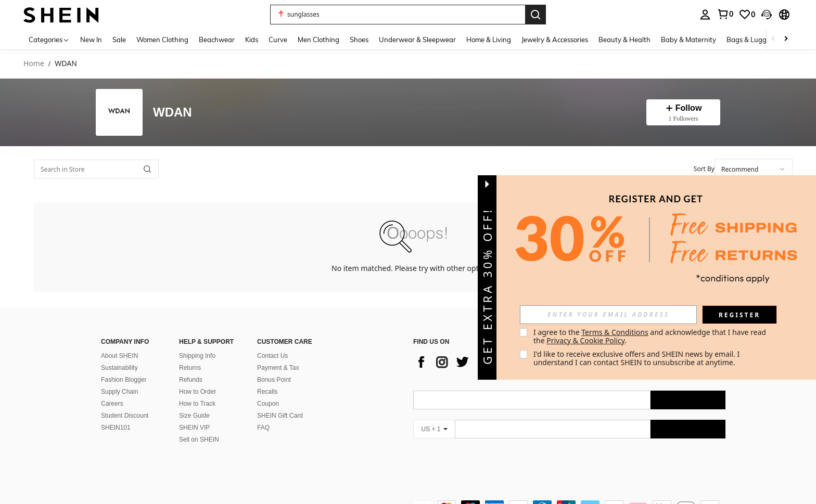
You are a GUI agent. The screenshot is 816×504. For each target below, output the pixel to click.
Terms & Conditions (615, 332)
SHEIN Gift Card (280, 416)
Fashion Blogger (124, 380)
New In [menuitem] (91, 40)
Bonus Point (274, 380)
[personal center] (705, 15)
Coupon (268, 404)
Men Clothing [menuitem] (318, 40)
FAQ (263, 428)
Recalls (267, 392)
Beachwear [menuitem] (217, 40)
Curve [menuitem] (278, 40)
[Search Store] (147, 169)
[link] (725, 14)
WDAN (173, 112)
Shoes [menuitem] (359, 40)
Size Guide (194, 416)
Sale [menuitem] (119, 40)
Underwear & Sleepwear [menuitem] (417, 40)
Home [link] (34, 64)
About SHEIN (119, 356)
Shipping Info (197, 356)
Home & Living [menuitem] (489, 40)
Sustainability (119, 368)
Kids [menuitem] (252, 40)
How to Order (197, 392)
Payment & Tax (278, 368)
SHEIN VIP (194, 428)
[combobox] (754, 169)
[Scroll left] (773, 39)
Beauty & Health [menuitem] (624, 40)
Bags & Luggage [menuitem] (753, 40)
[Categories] (49, 39)
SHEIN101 (116, 428)
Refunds (191, 380)
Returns (190, 368)
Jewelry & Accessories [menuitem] (555, 40)
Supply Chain (119, 392)
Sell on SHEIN (199, 440)
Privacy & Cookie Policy (585, 340)
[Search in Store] (96, 169)
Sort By (704, 169)
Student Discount (125, 416)
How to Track (197, 404)
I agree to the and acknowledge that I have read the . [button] (651, 336)
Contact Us (272, 356)
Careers (112, 404)
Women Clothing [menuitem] (162, 40)
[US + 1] (434, 429)
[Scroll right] (786, 39)
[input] (608, 315)
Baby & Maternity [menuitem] (688, 40)
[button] (398, 15)
